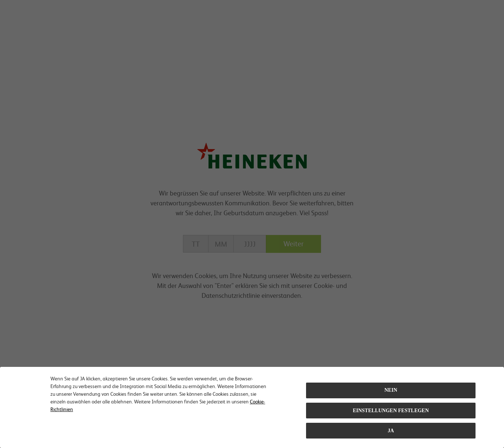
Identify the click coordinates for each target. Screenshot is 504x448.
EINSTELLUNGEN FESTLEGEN (391, 411)
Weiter (293, 243)
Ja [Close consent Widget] (391, 431)
